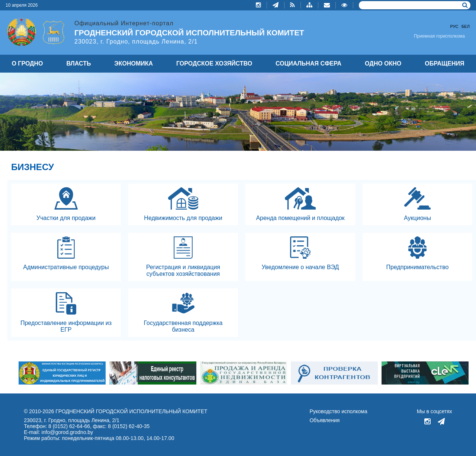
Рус (454, 26)
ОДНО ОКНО (383, 63)
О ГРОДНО (27, 63)
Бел (466, 26)
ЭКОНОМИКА (134, 63)
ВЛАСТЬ (78, 63)
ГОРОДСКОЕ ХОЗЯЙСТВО (214, 63)
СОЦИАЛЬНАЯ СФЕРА (308, 63)
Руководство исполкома (338, 411)
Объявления (324, 420)
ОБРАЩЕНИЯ (444, 63)
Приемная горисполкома (439, 36)
